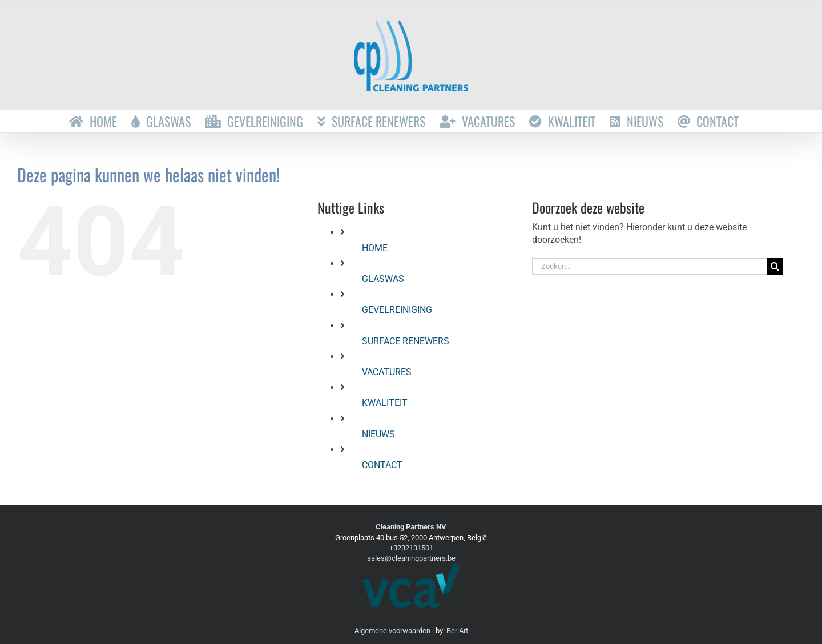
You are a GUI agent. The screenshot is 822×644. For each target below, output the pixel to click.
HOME (375, 248)
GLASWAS (383, 279)
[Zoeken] (775, 266)
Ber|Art (457, 631)
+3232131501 (411, 548)
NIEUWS (378, 434)
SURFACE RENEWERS (406, 341)
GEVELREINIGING (397, 310)
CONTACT (382, 465)
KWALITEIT (385, 403)
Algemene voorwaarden (392, 631)
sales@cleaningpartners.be (411, 558)
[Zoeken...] (649, 266)
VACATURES (387, 372)
